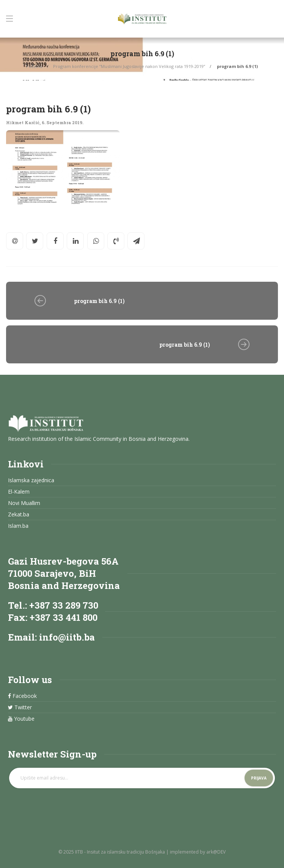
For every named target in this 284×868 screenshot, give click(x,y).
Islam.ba (18, 526)
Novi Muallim (24, 503)
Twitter (20, 707)
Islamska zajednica (31, 480)
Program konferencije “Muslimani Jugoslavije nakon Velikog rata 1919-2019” (129, 66)
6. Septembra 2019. (63, 122)
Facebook (22, 696)
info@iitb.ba (67, 637)
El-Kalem (19, 492)
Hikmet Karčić (23, 122)
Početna (34, 66)
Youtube (21, 719)
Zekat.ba (19, 514)
